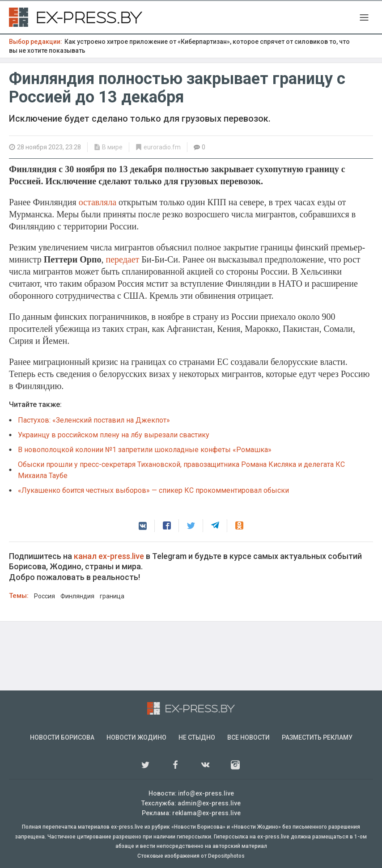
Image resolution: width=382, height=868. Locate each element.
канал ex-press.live (109, 556)
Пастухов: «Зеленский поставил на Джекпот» (94, 420)
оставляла (99, 202)
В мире (112, 147)
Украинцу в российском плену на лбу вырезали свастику (114, 435)
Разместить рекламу (317, 737)
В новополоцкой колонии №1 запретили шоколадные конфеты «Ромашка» (145, 450)
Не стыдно (197, 737)
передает (123, 259)
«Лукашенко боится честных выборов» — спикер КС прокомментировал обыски (153, 490)
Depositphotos (226, 856)
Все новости (248, 737)
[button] (143, 526)
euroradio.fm (162, 147)
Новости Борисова (62, 737)
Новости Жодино (136, 737)
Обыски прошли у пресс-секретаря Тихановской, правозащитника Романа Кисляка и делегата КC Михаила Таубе (181, 470)
